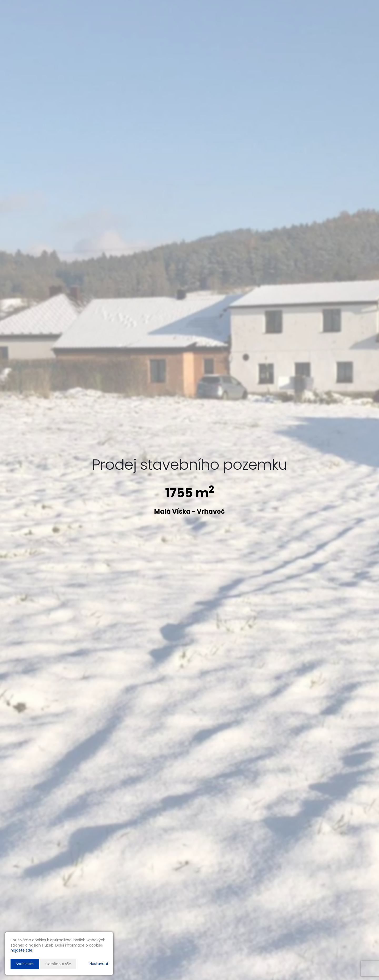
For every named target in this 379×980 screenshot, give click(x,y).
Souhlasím (25, 964)
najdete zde (21, 950)
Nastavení (99, 964)
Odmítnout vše (58, 964)
